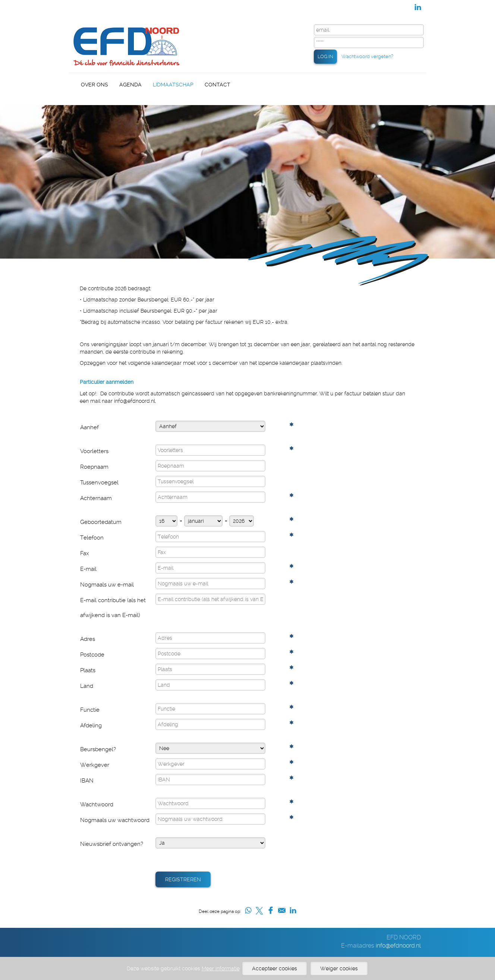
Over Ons (94, 85)
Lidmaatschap (173, 85)
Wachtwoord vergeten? (367, 56)
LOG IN (325, 56)
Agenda (130, 85)
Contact (217, 85)
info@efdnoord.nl (398, 946)
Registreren (183, 879)
